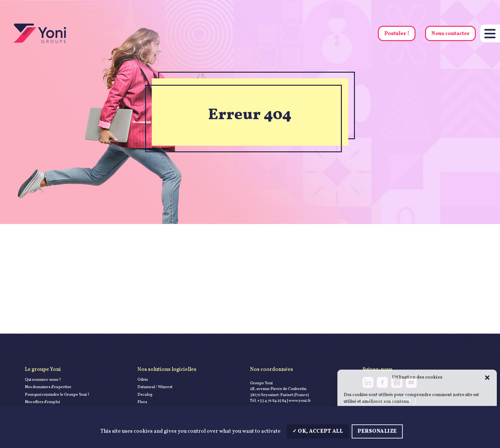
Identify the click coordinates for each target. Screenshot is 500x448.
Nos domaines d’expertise (48, 387)
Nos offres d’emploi (42, 402)
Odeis (143, 380)
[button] (487, 378)
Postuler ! (397, 34)
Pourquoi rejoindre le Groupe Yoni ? (57, 395)
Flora (142, 402)
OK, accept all (318, 431)
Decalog (145, 395)
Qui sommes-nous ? (43, 380)
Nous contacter (451, 34)
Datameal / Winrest (155, 387)
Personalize (377, 431)
